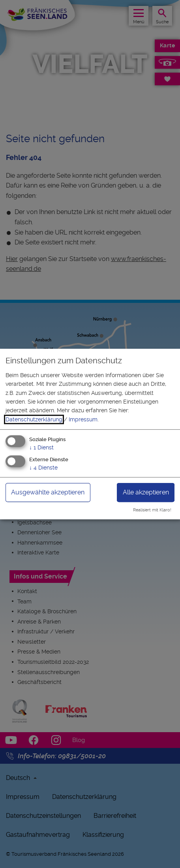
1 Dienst (41, 447)
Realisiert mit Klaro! (152, 510)
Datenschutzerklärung (34, 419)
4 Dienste (43, 468)
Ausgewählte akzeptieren (48, 492)
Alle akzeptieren (146, 492)
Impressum (83, 419)
